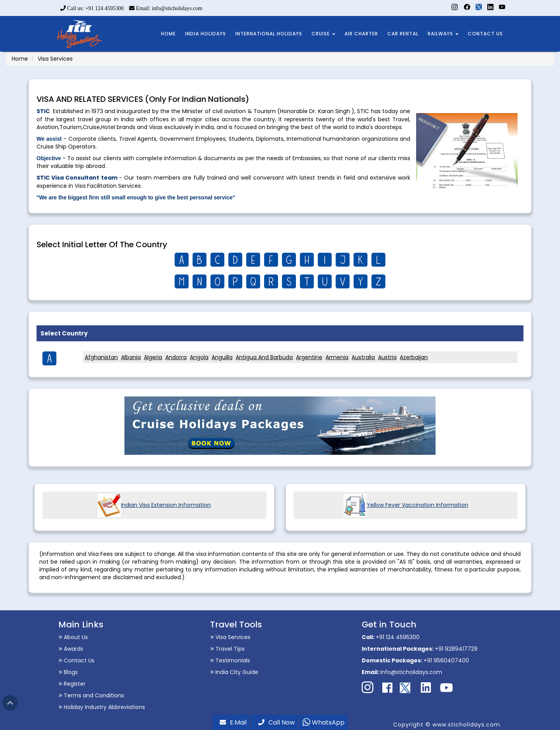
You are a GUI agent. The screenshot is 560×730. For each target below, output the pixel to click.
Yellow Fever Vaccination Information (406, 505)
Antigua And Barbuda (264, 357)
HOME (168, 34)
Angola (199, 357)
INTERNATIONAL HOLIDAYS (269, 34)
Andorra (176, 357)
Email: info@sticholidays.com (166, 8)
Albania (131, 357)
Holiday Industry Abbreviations (102, 707)
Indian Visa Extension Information (154, 505)
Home (20, 59)
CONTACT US (485, 34)
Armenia (337, 357)
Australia (363, 357)
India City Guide (234, 672)
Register (72, 684)
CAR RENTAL (403, 34)
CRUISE (323, 34)
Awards (71, 649)
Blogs (68, 672)
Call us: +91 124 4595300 (92, 8)
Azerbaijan (414, 357)
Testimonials (230, 660)
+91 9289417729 (456, 649)
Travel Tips (227, 649)
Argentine (309, 357)
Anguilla (222, 357)
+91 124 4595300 (398, 637)
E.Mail (233, 722)
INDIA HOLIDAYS (206, 34)
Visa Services (230, 637)
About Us (73, 637)
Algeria (153, 357)
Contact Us (76, 660)
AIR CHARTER (361, 34)
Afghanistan (101, 357)
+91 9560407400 (446, 660)
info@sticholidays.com (411, 672)
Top (10, 703)
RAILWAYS (443, 34)
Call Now (276, 722)
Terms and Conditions (91, 695)
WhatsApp (324, 722)
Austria (387, 357)
